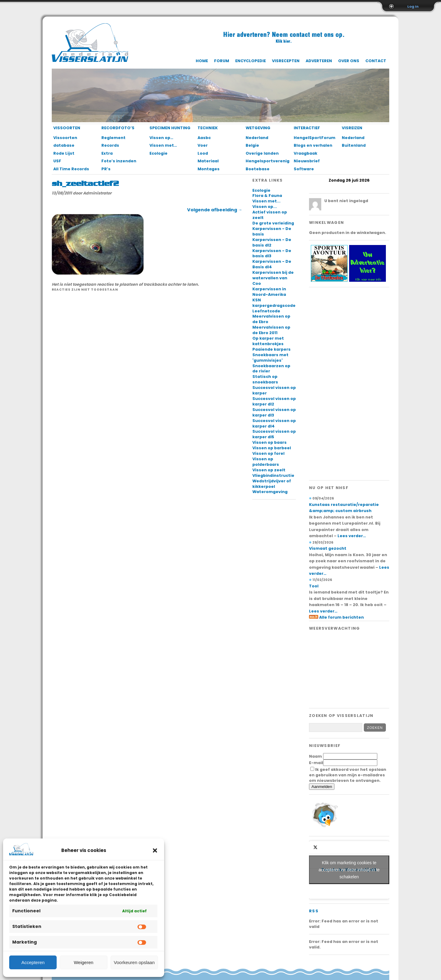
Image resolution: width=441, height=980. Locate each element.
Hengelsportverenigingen (266, 161)
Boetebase (258, 169)
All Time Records (71, 169)
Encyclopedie (251, 61)
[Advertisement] (349, 384)
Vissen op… (161, 138)
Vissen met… (163, 145)
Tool (314, 586)
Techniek (208, 128)
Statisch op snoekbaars (265, 379)
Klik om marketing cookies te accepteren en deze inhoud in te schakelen (349, 870)
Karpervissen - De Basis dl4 (272, 264)
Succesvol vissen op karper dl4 (274, 423)
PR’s (106, 169)
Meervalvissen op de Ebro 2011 (271, 330)
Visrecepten (286, 61)
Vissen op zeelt (269, 470)
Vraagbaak (305, 153)
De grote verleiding (273, 223)
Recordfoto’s (118, 128)
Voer (203, 145)
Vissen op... (265, 207)
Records (110, 145)
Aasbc (204, 138)
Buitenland (354, 145)
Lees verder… (352, 536)
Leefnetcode (266, 311)
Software (304, 169)
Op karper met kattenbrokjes (268, 341)
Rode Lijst (64, 153)
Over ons (349, 61)
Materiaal (208, 161)
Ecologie (158, 153)
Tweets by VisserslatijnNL (349, 870)
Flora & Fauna (267, 196)
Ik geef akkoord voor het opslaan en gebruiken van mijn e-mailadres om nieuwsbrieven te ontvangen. (348, 775)
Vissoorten (67, 128)
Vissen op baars (269, 442)
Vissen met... (266, 201)
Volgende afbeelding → (215, 210)
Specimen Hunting (170, 128)
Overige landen (262, 153)
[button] (155, 850)
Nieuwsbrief (307, 161)
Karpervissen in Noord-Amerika (269, 292)
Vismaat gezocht (328, 548)
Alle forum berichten (341, 617)
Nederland (257, 138)
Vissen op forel (268, 453)
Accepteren (33, 962)
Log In (413, 6)
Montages (209, 169)
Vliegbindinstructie (273, 475)
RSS (314, 911)
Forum (222, 61)
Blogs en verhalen (313, 145)
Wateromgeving (270, 492)
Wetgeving (258, 128)
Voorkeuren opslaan (134, 962)
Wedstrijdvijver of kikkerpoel (272, 484)
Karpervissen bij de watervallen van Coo (273, 278)
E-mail (316, 763)
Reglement (113, 138)
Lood (203, 153)
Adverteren (319, 61)
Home (202, 61)
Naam (315, 756)
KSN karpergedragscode (274, 303)
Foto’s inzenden (119, 161)
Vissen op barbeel (272, 448)
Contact (376, 61)
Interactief (307, 128)
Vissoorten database (65, 142)
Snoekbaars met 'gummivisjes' (270, 358)
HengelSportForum (314, 138)
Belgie (252, 145)
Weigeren (84, 962)
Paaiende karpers (271, 349)
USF (57, 161)
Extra (107, 153)
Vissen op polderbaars (266, 462)
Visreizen (352, 128)
